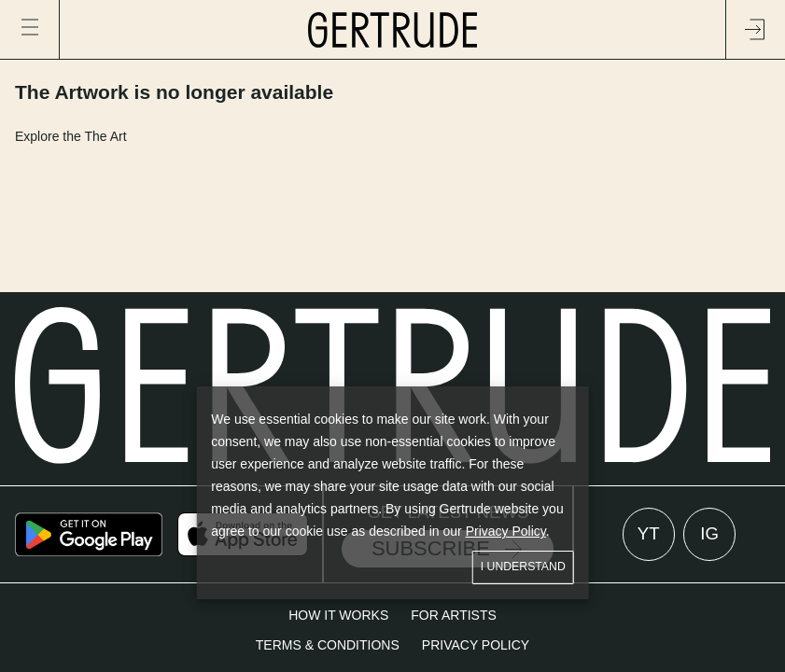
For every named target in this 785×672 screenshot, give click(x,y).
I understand (523, 567)
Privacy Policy (506, 531)
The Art (105, 136)
